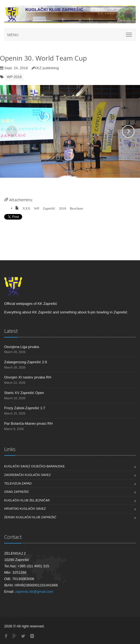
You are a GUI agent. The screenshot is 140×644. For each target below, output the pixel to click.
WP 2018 (14, 77)
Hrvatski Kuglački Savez (25, 509)
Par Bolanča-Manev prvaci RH (28, 423)
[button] (12, 131)
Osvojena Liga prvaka (22, 347)
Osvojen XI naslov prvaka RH (28, 377)
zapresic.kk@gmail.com (34, 592)
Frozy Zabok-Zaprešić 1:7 (25, 408)
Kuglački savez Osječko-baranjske (35, 466)
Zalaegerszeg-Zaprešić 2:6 (26, 362)
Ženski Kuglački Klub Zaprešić (30, 517)
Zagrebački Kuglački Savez (27, 475)
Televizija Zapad (18, 483)
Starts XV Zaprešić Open (24, 393)
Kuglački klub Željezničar (27, 500)
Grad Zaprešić (17, 492)
